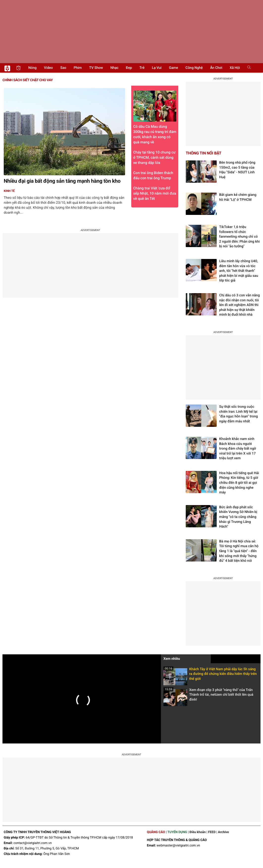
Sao (63, 68)
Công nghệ (194, 68)
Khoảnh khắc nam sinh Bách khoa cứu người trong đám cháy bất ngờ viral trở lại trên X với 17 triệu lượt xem (238, 449)
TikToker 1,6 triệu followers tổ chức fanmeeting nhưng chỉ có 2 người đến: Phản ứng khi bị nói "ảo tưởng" (239, 237)
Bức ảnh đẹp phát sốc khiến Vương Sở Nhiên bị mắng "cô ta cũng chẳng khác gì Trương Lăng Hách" (238, 517)
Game (173, 68)
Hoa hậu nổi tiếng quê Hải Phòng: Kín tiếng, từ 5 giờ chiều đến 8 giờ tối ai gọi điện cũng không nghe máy (239, 483)
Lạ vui (157, 68)
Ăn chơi (216, 68)
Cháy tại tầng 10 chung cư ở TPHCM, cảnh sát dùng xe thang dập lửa (154, 157)
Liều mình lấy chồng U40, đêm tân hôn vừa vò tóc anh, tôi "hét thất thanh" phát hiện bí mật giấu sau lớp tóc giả (239, 271)
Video (49, 68)
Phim (78, 68)
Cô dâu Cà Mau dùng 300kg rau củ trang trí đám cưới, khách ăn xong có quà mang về (155, 117)
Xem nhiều (172, 659)
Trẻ (142, 68)
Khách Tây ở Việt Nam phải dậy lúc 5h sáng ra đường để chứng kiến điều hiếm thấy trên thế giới (210, 676)
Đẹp (129, 68)
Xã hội (235, 68)
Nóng (32, 68)
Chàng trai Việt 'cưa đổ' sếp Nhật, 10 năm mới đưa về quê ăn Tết (155, 193)
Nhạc (115, 68)
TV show (96, 68)
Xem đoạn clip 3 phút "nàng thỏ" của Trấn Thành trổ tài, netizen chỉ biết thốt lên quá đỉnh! (208, 696)
